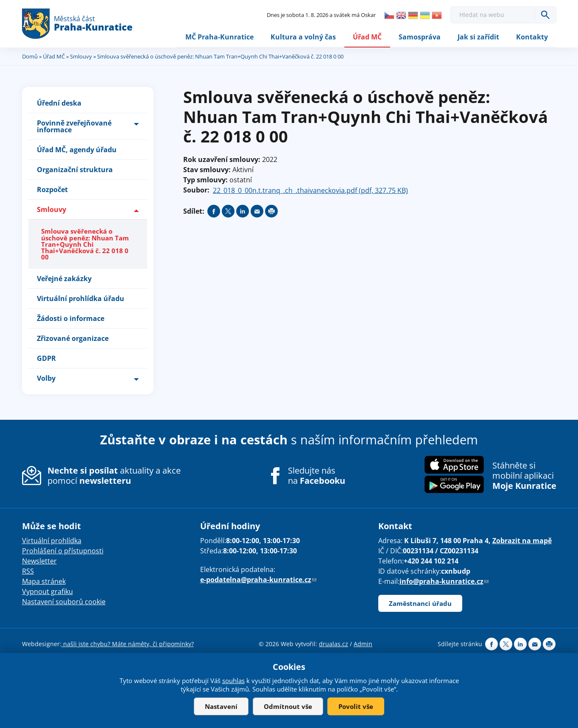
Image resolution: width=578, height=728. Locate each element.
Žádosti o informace (71, 319)
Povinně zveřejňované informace (74, 127)
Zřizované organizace (73, 339)
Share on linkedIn (243, 212)
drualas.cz (334, 644)
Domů (30, 56)
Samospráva (420, 37)
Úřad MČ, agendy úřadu (77, 150)
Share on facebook (214, 212)
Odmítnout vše (288, 706)
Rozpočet (52, 190)
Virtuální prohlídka (52, 541)
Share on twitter (228, 212)
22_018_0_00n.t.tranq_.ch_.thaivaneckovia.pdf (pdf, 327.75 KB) (310, 191)
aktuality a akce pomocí (114, 476)
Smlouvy (81, 56)
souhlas (233, 681)
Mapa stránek (44, 582)
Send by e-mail (257, 212)
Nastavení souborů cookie (64, 602)
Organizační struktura (75, 170)
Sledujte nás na (317, 476)
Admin (363, 644)
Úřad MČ (367, 37)
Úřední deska (59, 103)
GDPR (46, 359)
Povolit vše (356, 706)
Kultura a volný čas (303, 37)
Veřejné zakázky (64, 279)
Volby (46, 379)
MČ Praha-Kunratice (219, 37)
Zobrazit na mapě (522, 541)
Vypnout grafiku (47, 592)
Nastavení (221, 706)
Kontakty (532, 37)
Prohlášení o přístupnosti (63, 551)
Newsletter (39, 561)
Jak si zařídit (478, 37)
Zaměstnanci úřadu (420, 604)
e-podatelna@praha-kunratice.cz (258, 580)
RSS (28, 572)
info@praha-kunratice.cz (444, 582)
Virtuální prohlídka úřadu (81, 299)
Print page (271, 212)
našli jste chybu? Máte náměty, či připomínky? (128, 644)
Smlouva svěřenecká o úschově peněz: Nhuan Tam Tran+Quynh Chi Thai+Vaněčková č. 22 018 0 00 (85, 244)
